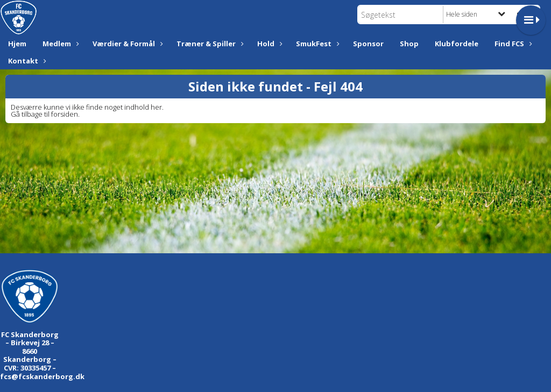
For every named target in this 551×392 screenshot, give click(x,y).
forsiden (65, 114)
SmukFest (316, 44)
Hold (269, 44)
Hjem (17, 44)
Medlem (59, 44)
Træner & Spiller (209, 44)
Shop (409, 44)
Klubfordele (457, 44)
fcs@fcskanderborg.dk (42, 376)
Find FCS (512, 44)
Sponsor (368, 44)
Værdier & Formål (126, 44)
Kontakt (26, 61)
